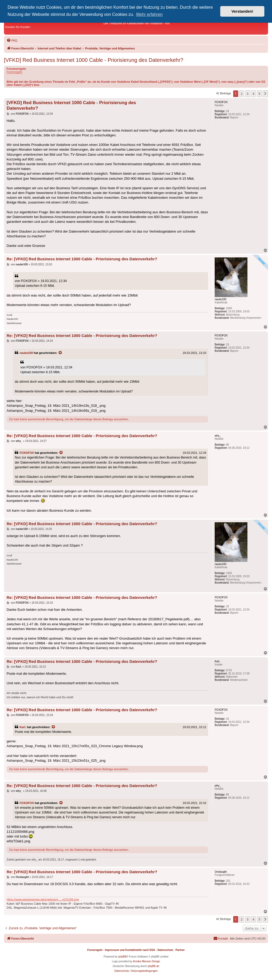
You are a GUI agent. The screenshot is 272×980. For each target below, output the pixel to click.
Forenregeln (14, 72)
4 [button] (253, 94)
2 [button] (241, 94)
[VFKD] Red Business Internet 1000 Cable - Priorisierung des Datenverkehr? (94, 60)
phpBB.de (153, 966)
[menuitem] (12, 40)
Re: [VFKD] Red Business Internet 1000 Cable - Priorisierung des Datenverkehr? (82, 259)
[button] (265, 94)
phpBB (122, 957)
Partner (180, 950)
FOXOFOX (27, 453)
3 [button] (248, 94)
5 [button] (259, 94)
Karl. (23, 727)
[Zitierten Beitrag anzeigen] (60, 353)
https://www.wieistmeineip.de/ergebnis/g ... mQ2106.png (43, 899)
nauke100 (26, 353)
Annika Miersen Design (146, 961)
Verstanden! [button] (242, 11)
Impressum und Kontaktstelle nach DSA (130, 950)
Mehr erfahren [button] (150, 14)
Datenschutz (165, 950)
